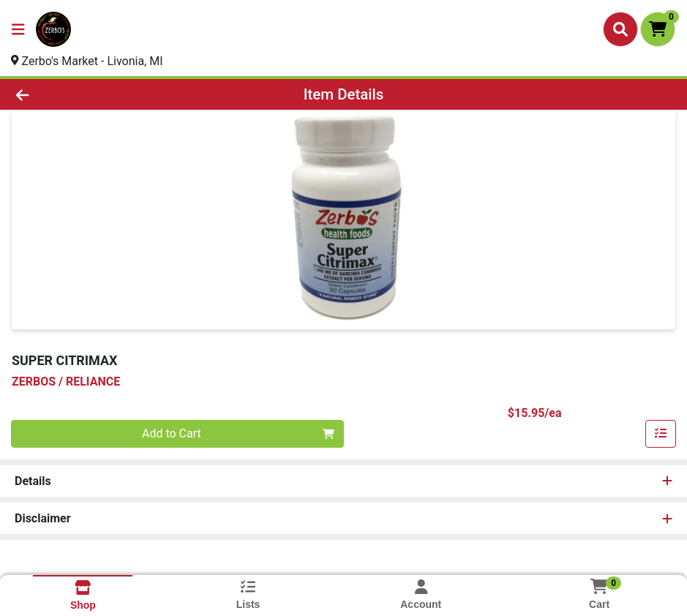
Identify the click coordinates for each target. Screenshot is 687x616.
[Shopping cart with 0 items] (658, 29)
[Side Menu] (18, 29)
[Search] (620, 29)
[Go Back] (95, 94)
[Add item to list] (661, 434)
